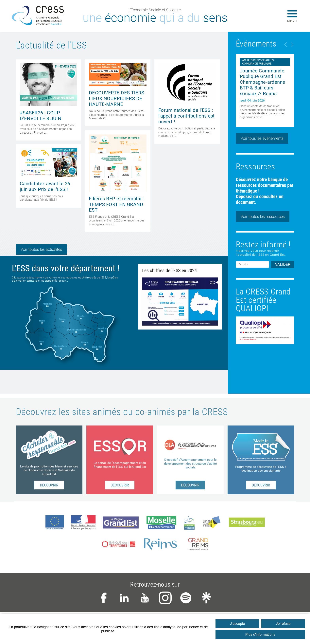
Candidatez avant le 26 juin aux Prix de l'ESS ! (45, 187)
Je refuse (283, 624)
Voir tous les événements (262, 138)
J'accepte (238, 624)
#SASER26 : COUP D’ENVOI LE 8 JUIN (41, 116)
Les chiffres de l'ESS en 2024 (170, 271)
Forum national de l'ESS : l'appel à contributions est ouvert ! (187, 116)
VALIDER (283, 264)
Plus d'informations (260, 635)
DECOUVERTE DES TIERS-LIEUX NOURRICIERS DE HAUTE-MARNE (117, 99)
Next (292, 45)
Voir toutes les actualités (41, 249)
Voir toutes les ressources (263, 217)
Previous (286, 45)
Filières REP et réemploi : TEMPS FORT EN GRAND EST (116, 204)
